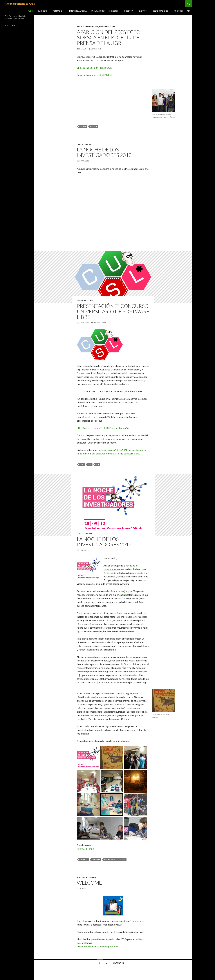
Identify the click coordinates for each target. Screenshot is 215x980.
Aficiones (178, 11)
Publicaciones (98, 11)
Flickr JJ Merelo (85, 849)
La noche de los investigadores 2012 (104, 542)
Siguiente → (120, 963)
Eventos (143, 11)
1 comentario (101, 323)
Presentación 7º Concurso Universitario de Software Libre (113, 311)
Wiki (188, 11)
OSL (90, 464)
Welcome (89, 883)
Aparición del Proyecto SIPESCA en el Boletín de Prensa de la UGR (109, 37)
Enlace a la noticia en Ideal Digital (94, 75)
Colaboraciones (160, 11)
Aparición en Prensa (88, 27)
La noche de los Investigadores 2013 (104, 152)
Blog (30, 11)
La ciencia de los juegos (119, 591)
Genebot (84, 860)
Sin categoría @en (87, 877)
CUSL (82, 464)
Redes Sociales (11, 26)
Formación (58, 11)
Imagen (83, 49)
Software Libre (85, 301)
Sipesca (94, 126)
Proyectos (113, 11)
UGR (98, 464)
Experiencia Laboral (78, 11)
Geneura (96, 860)
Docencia (129, 11)
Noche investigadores (115, 860)
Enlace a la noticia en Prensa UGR (94, 68)
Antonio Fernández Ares (20, 4)
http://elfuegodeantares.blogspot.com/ (97, 946)
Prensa (83, 126)
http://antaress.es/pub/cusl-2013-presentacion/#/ (103, 428)
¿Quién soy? (42, 11)
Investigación (107, 27)
